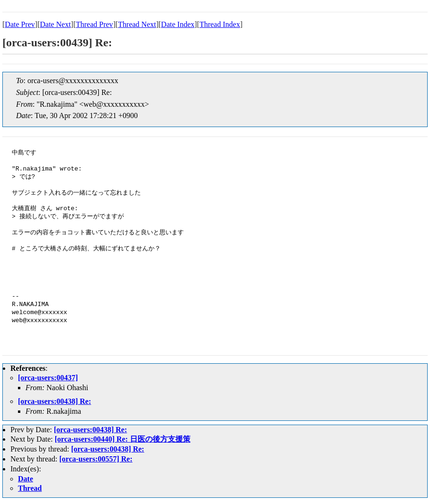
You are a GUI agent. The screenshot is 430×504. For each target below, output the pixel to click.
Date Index (178, 24)
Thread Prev (94, 24)
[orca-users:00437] (48, 378)
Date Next (56, 24)
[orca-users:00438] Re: (55, 401)
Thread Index (220, 24)
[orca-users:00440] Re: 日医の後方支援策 (123, 439)
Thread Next (137, 24)
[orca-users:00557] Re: (96, 459)
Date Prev (20, 24)
